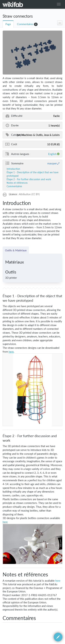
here (58, 581)
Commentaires (25, 24)
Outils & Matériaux (16, 250)
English (52, 154)
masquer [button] (52, 163)
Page (8, 24)
